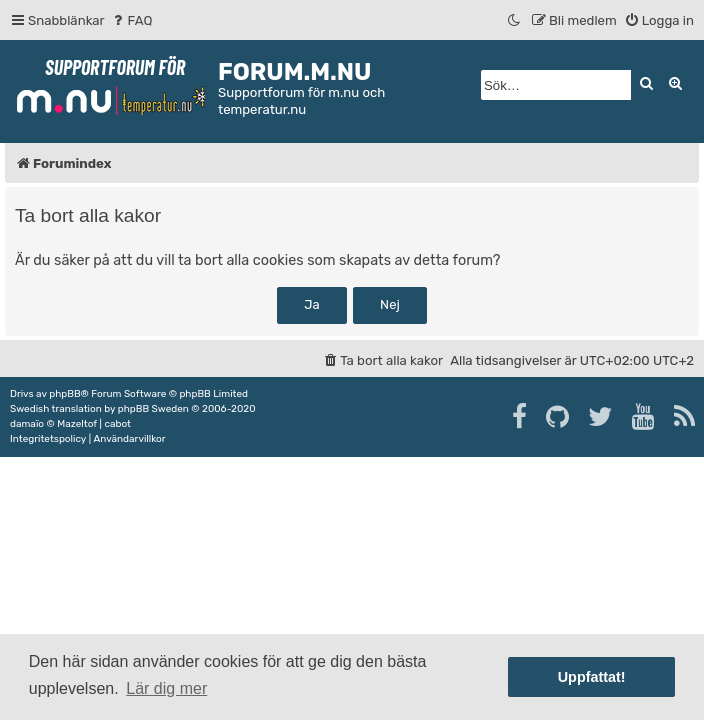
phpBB (64, 394)
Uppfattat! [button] (592, 677)
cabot (117, 424)
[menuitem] (131, 20)
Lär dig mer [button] (166, 688)
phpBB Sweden (153, 409)
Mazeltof (77, 424)
